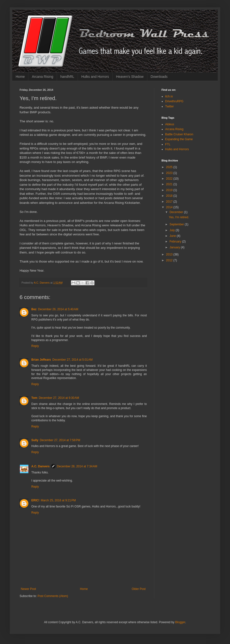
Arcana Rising (42, 77)
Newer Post (28, 589)
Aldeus (170, 124)
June (173, 236)
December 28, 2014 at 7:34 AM (77, 466)
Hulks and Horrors (95, 77)
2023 (170, 173)
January (175, 247)
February (176, 241)
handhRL (67, 77)
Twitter (169, 106)
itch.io (169, 96)
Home (20, 77)
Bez (34, 309)
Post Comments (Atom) (53, 596)
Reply (35, 346)
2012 (170, 260)
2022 (170, 179)
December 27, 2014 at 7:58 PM (60, 440)
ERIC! (35, 500)
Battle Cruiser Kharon (179, 134)
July (173, 230)
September (177, 224)
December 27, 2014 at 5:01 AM (72, 360)
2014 (170, 207)
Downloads (159, 77)
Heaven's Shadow (130, 77)
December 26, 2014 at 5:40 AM (58, 309)
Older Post (139, 589)
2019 (170, 190)
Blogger (180, 622)
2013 (170, 254)
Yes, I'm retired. (179, 217)
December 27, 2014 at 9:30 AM (59, 398)
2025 (170, 167)
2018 (170, 196)
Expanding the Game (179, 139)
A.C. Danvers (40, 466)
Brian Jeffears (41, 360)
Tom (34, 398)
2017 (170, 202)
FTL (168, 144)
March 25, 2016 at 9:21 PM (58, 500)
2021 (170, 184)
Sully (35, 440)
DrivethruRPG (174, 101)
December (177, 212)
